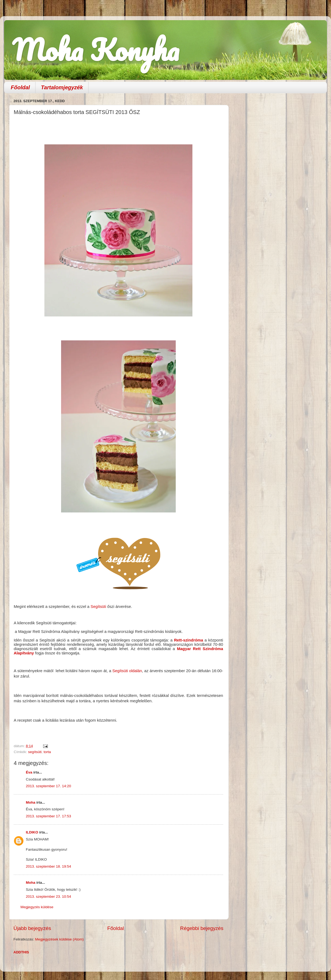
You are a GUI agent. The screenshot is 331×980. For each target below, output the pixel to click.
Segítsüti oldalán (127, 671)
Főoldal (20, 87)
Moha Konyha (96, 50)
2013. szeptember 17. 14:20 (48, 786)
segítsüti (35, 752)
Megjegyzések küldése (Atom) (59, 939)
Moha (31, 802)
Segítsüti (99, 607)
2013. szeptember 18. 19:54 (48, 866)
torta (47, 752)
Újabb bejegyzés (32, 928)
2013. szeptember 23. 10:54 (48, 897)
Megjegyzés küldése (37, 907)
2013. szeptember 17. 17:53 (48, 816)
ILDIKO (32, 832)
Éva (29, 772)
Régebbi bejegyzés (202, 928)
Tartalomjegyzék (62, 87)
